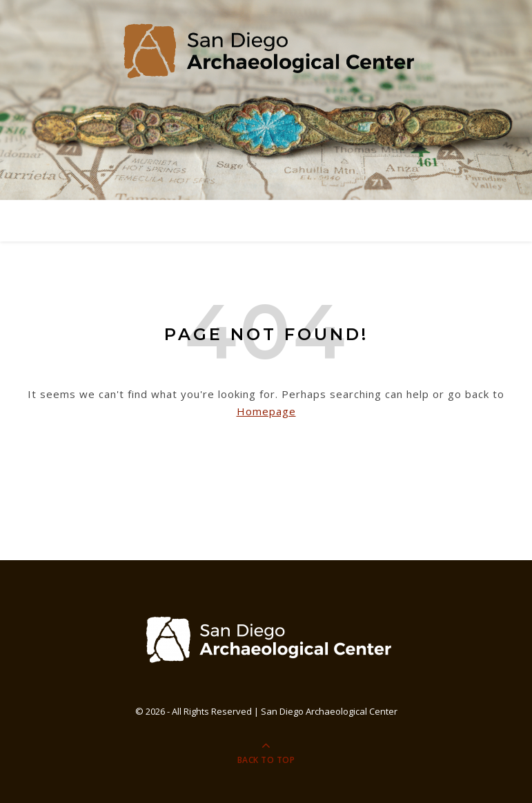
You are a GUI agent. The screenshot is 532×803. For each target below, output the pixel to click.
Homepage (266, 411)
